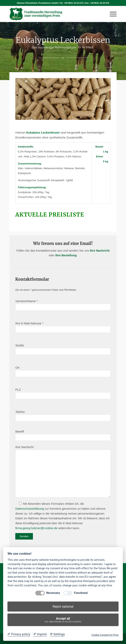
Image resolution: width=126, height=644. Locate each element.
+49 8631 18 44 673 (73, 3)
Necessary (53, 593)
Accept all (63, 620)
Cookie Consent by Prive (105, 635)
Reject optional (63, 607)
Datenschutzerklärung (30, 509)
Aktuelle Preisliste (50, 215)
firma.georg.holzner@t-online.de (36, 528)
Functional (81, 593)
